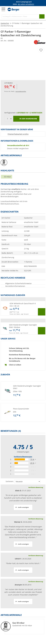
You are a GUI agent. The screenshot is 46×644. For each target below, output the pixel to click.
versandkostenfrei (21, 91)
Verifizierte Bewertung (36, 487)
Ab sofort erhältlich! (26, 4)
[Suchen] (42, 16)
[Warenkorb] (42, 9)
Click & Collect (15, 365)
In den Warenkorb (26, 119)
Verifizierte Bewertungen (23, 457)
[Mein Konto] (37, 9)
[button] (23, 308)
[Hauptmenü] (4, 9)
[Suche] (20, 16)
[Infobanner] (23, 3)
